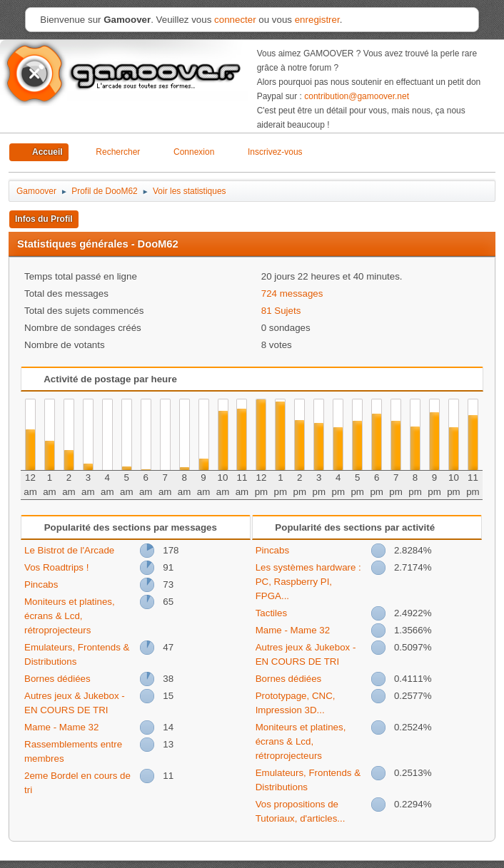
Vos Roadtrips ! (56, 567)
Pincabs (41, 584)
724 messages (292, 293)
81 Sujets (281, 311)
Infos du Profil (44, 219)
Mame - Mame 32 (61, 727)
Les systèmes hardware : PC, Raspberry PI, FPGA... (308, 582)
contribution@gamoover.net (357, 96)
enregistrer (317, 20)
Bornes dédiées (57, 679)
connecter (235, 20)
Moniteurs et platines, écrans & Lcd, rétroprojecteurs (70, 616)
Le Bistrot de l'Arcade (69, 550)
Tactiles (271, 613)
